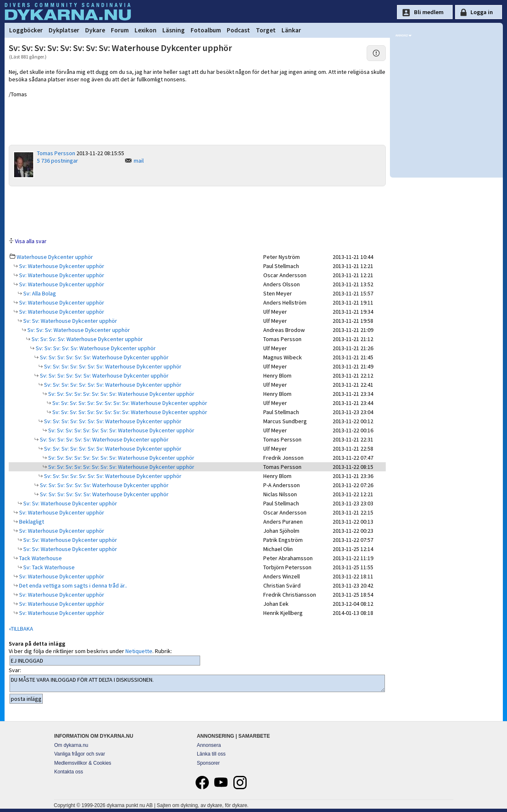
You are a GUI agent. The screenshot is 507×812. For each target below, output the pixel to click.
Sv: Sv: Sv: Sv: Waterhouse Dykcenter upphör (87, 339)
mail (139, 161)
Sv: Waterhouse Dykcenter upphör (61, 266)
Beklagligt (31, 522)
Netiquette (139, 651)
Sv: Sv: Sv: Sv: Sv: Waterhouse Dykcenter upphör (95, 348)
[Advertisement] (197, 211)
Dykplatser (64, 30)
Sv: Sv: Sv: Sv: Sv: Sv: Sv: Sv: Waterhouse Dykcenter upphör (121, 394)
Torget (266, 30)
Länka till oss (211, 754)
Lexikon (146, 30)
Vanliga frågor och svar (80, 754)
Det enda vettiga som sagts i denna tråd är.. (72, 585)
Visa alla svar (31, 241)
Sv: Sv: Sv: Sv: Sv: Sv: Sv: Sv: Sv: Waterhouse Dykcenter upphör (129, 403)
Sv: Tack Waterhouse (48, 567)
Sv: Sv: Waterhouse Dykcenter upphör (70, 321)
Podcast (238, 30)
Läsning (174, 30)
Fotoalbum (206, 30)
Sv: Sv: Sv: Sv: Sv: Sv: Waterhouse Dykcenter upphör (104, 357)
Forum (120, 30)
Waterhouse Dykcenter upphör (55, 257)
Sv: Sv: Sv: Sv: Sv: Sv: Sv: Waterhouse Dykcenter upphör (112, 366)
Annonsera (209, 745)
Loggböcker (26, 30)
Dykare (95, 30)
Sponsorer (208, 763)
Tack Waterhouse (40, 558)
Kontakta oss (69, 772)
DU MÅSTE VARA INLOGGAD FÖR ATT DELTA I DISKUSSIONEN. (197, 683)
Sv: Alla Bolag (39, 293)
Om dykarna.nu (71, 745)
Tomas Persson (56, 153)
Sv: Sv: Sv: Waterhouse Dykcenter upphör (78, 330)
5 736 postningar (58, 161)
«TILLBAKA (21, 629)
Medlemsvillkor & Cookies (83, 763)
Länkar (291, 30)
